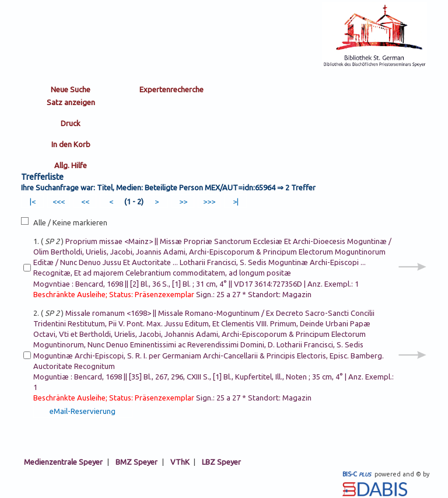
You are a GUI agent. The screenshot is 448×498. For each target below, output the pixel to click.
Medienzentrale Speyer (63, 462)
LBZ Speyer (221, 462)
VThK (180, 462)
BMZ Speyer (136, 462)
